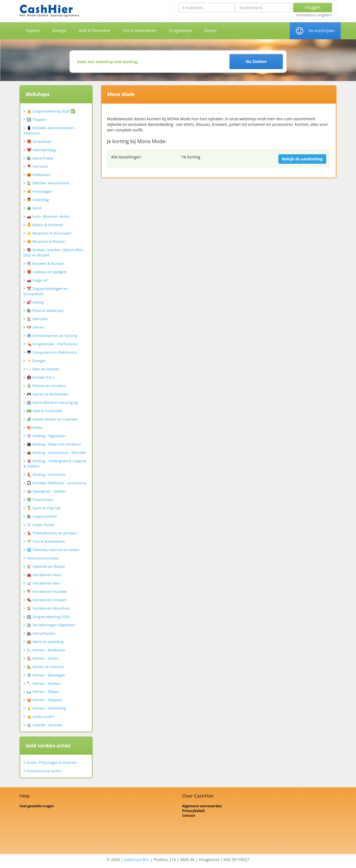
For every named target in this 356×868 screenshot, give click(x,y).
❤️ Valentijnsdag (41, 150)
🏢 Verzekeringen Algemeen (51, 625)
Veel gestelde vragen (37, 806)
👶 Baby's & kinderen (45, 225)
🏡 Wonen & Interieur (45, 667)
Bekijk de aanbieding (302, 159)
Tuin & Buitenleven (139, 30)
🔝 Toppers (37, 119)
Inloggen (313, 7)
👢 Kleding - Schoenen (46, 475)
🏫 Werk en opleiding (45, 642)
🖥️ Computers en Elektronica (52, 352)
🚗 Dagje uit (37, 280)
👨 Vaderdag (38, 200)
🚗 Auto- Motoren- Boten (48, 216)
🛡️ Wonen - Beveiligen (46, 675)
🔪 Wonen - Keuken (44, 683)
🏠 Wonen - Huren (43, 658)
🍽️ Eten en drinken (43, 369)
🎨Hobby (35, 427)
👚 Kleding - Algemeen (46, 436)
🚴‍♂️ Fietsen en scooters (46, 386)
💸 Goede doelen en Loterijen (52, 419)
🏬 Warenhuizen (41, 633)
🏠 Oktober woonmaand (48, 183)
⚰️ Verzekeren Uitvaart (47, 600)
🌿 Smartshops (40, 500)
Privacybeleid (193, 811)
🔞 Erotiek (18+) (40, 377)
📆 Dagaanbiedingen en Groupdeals (46, 291)
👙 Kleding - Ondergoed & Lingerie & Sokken (55, 464)
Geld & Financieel (94, 30)
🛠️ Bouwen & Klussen (46, 263)
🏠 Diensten (37, 319)
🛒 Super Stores (41, 525)
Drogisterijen (181, 30)
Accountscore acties (44, 771)
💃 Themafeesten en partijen (52, 533)
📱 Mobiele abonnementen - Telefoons (50, 130)
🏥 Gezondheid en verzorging (52, 402)
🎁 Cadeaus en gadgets (47, 272)
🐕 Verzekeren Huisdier (47, 591)
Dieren (211, 30)
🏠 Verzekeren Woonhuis (48, 608)
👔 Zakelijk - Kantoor (44, 725)
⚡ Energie (36, 361)
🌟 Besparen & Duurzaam (49, 233)
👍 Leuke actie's (41, 717)
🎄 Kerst (34, 208)
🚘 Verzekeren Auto (44, 575)
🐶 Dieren (35, 327)
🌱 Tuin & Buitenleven (46, 541)
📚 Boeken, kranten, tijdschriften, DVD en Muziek (54, 252)
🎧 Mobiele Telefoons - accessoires (57, 483)
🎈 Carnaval (37, 166)
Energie (60, 30)
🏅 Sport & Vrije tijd (44, 508)
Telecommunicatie (43, 558)
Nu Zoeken (256, 61)
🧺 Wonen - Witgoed (44, 700)
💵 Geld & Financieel (44, 411)
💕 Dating (35, 302)
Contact (189, 816)
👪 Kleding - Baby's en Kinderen (54, 444)
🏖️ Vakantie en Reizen (46, 566)
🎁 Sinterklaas (39, 141)
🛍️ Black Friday (40, 158)
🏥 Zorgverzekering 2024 (48, 617)
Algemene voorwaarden (202, 806)
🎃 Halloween (39, 175)
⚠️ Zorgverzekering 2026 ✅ (51, 111)
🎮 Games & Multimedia (48, 394)
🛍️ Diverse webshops (45, 310)
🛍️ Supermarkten (42, 516)
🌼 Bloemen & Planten (46, 241)
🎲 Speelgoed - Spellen (46, 491)
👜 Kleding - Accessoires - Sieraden (57, 453)
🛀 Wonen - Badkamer (46, 650)
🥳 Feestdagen (39, 191)
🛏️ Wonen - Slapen (43, 691)
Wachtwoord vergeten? (314, 15)
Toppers (33, 30)
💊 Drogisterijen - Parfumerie (52, 344)
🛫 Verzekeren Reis (43, 583)
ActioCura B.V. (137, 860)
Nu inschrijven (322, 30)
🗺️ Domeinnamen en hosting (52, 336)
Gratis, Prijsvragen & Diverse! (52, 762)
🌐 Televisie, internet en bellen (53, 550)
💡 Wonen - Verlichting (46, 708)
